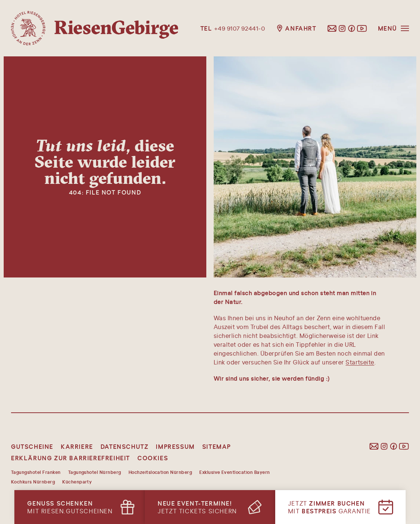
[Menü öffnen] (393, 28)
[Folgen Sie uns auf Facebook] (351, 28)
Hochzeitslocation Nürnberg (160, 472)
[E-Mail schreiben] (332, 28)
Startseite (360, 362)
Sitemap (217, 446)
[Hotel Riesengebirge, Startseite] (95, 28)
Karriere (77, 446)
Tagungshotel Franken (36, 472)
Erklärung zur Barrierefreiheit (71, 458)
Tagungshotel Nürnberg (95, 472)
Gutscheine (32, 446)
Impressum (175, 446)
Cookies (153, 458)
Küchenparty (77, 482)
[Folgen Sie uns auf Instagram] (342, 28)
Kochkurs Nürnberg (33, 482)
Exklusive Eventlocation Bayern (234, 472)
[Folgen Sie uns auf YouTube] (362, 28)
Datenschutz (125, 446)
